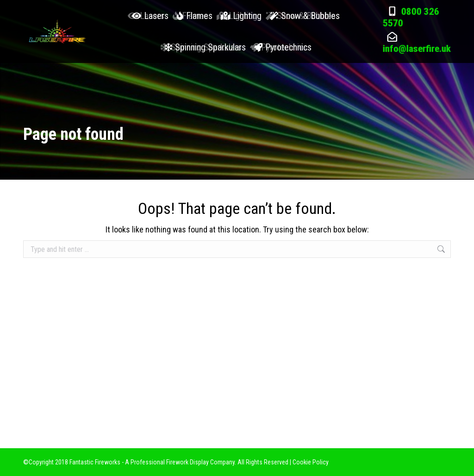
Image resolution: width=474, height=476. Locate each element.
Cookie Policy (311, 462)
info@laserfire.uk (417, 72)
